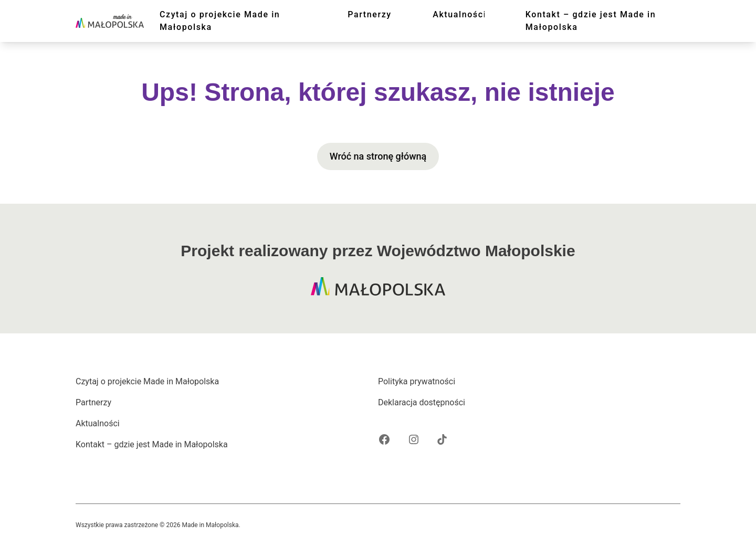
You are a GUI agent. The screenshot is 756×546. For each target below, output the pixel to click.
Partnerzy (370, 14)
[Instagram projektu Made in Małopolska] (414, 439)
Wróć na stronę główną (378, 156)
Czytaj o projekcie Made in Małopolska (220, 21)
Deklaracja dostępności (422, 402)
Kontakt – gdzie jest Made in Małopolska (591, 21)
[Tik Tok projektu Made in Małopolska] (442, 439)
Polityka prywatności (417, 381)
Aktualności (459, 14)
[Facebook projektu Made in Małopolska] (384, 439)
